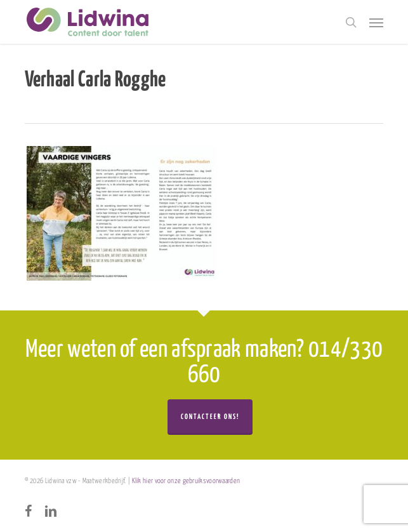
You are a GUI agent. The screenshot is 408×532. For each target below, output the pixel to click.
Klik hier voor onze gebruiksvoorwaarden (186, 481)
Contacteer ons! (210, 417)
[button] (376, 22)
